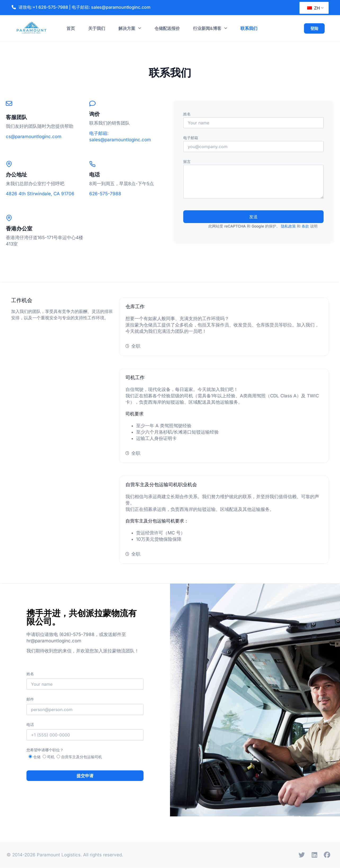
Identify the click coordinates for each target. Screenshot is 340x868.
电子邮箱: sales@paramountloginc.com (111, 7)
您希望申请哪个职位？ (45, 750)
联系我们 (249, 28)
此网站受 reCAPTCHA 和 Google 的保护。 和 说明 (263, 226)
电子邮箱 (253, 144)
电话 (85, 731)
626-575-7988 (105, 194)
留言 (253, 179)
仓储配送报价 (167, 28)
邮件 (85, 706)
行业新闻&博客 (210, 28)
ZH (314, 8)
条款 (305, 226)
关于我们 (97, 28)
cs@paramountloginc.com (34, 137)
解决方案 (130, 28)
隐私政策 (288, 226)
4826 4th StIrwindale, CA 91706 (40, 194)
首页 (71, 28)
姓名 (253, 120)
